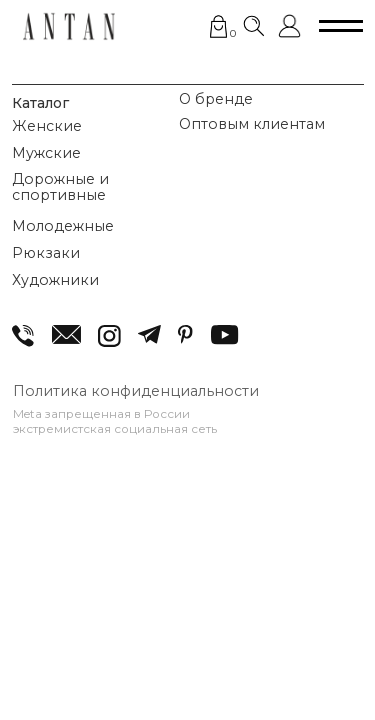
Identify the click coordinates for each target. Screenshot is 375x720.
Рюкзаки (46, 253)
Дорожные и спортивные (60, 187)
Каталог (40, 103)
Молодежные (63, 226)
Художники (55, 280)
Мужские (46, 153)
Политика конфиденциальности (136, 391)
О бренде (216, 99)
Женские (47, 126)
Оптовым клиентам (252, 124)
